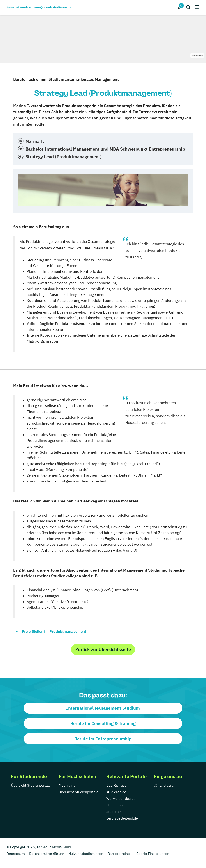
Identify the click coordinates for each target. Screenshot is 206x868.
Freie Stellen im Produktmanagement (54, 631)
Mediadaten (68, 785)
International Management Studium (103, 708)
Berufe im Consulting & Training (103, 723)
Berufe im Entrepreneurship (103, 739)
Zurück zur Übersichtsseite (103, 649)
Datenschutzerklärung (47, 854)
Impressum (16, 854)
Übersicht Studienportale (31, 785)
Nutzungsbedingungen (86, 854)
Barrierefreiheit (120, 854)
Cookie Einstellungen (153, 854)
